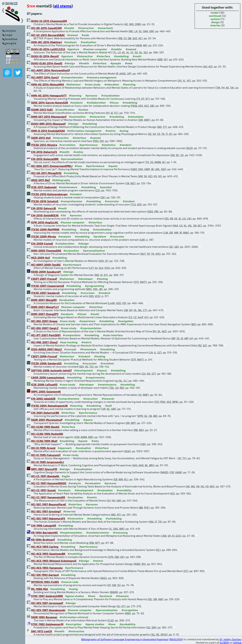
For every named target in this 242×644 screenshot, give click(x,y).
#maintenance (68, 187)
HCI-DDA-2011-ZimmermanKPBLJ (52, 166)
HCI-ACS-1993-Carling (45, 547)
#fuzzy (114, 102)
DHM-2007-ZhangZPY (45, 314)
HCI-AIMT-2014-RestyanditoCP (51, 70)
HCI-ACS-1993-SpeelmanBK (48, 554)
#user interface (113, 335)
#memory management (102, 77)
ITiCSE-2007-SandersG (45, 293)
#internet (69, 511)
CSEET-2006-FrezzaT (44, 356)
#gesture (73, 49)
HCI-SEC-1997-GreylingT (46, 511)
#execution (90, 399)
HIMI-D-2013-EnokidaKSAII (48, 131)
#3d (63, 215)
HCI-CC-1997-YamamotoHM (48, 497)
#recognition (130, 610)
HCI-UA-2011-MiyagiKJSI (46, 173)
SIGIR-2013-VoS (41, 138)
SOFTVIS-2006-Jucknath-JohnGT (52, 370)
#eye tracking (69, 342)
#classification (65, 110)
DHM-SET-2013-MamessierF (49, 117)
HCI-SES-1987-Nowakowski (48, 610)
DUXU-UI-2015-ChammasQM (49, 21)
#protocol (106, 596)
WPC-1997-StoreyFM (44, 469)
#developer (86, 279)
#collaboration (96, 102)
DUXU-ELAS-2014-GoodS (47, 63)
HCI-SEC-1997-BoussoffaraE (49, 504)
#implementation (71, 532)
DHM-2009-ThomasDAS (46, 251)
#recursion (112, 201)
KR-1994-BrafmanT (43, 540)
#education (112, 84)
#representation (91, 328)
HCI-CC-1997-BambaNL (45, 476)
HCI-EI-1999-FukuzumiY (46, 455)
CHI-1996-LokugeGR (44, 525)
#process (91, 95)
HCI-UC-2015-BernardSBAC (48, 35)
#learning (129, 84)
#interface (103, 56)
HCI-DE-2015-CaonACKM (46, 28)
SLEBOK (224, 642)
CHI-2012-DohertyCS (44, 152)
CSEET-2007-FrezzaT (44, 279)
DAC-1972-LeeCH (42, 631)
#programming (94, 286)
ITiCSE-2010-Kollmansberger (49, 194)
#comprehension (72, 77)
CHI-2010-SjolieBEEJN (45, 215)
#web (85, 35)
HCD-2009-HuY (41, 258)
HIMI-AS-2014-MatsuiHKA (47, 84)
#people (116, 63)
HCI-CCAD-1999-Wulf (44, 441)
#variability (124, 490)
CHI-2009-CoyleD (42, 243)
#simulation (136, 117)
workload (215, 16)
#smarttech (105, 28)
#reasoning (120, 532)
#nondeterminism (98, 532)
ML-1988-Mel (39, 589)
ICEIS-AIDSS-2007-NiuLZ (46, 349)
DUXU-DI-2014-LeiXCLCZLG (48, 49)
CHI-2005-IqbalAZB (43, 399)
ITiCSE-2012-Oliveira (44, 145)
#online (83, 110)
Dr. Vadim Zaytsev (230, 639)
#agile (66, 476)
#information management (84, 131)
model (215, 13)
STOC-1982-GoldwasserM (47, 624)
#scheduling (114, 518)
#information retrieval (74, 617)
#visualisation (110, 95)
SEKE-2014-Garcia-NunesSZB (49, 102)
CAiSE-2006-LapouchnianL (48, 377)
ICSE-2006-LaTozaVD (44, 384)
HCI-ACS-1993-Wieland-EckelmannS (54, 561)
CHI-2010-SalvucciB (43, 208)
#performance (88, 145)
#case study (93, 84)
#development (83, 370)
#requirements (95, 377)
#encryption (74, 624)
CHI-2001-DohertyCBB (45, 413)
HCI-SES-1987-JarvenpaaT (47, 603)
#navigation (126, 321)
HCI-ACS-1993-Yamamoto (47, 568)
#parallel (106, 187)
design (215, 22)
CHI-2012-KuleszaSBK (45, 159)
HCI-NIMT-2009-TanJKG (46, 265)
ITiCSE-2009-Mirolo (44, 236)
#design (70, 63)
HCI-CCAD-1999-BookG (45, 427)
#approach (65, 448)
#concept (70, 349)
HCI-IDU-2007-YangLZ (45, 328)
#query (88, 420)
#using (124, 131)
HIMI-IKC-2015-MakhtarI (46, 42)
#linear (82, 314)
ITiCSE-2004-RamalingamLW (49, 406)
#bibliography (61, 180)
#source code (70, 582)
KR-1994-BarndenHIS (44, 532)
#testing (102, 279)
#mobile (116, 49)
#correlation (67, 145)
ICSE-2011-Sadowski (44, 187)
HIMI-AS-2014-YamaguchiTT (49, 95)
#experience (87, 321)
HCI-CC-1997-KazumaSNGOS (49, 483)
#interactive (86, 28)
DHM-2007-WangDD (44, 300)
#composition (72, 335)
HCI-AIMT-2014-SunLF (45, 77)
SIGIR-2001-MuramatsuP (47, 420)
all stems (63, 6)
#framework (88, 349)
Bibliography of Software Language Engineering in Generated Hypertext (125, 639)
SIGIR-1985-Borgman (44, 617)
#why (95, 441)
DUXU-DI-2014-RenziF (45, 56)
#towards (108, 399)
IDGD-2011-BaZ (41, 180)
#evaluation (88, 42)
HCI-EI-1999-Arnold (43, 448)
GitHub (237, 642)
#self (108, 406)
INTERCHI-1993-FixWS (45, 582)
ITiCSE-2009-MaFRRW (45, 229)
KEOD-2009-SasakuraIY (46, 272)
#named (72, 35)
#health (69, 28)
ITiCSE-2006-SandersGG (46, 363)
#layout (102, 370)
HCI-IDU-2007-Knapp (44, 321)
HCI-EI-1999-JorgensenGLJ (47, 462)
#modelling (121, 56)
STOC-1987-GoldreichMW (47, 596)
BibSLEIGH (176, 639)
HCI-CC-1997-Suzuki (43, 490)
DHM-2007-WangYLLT (45, 307)
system (215, 19)
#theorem (122, 596)
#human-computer (95, 49)
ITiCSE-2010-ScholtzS (45, 201)
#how (78, 166)
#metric (110, 131)
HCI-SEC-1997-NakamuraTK (48, 518)
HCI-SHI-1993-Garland (45, 575)
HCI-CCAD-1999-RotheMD (47, 434)
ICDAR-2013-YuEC (42, 110)
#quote (113, 166)
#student (125, 145)
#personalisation (72, 159)
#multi (137, 56)
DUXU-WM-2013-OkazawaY (48, 124)
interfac (215, 25)
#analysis (70, 42)
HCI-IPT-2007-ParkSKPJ (46, 335)
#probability (127, 624)
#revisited (107, 363)
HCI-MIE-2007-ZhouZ (44, 342)
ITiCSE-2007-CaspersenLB (48, 286)
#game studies (74, 596)
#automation (77, 117)
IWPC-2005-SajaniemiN (46, 391)
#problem (100, 236)
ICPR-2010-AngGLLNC (45, 222)
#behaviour (74, 84)
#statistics (109, 145)
